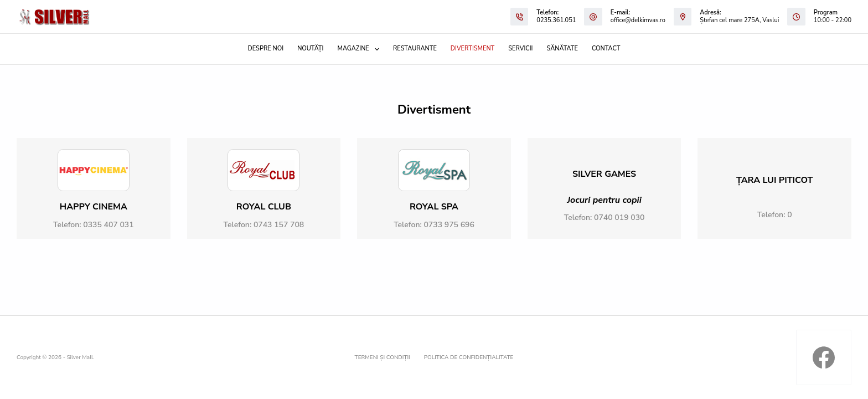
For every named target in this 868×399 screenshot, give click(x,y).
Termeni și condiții (383, 358)
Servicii (520, 48)
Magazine (360, 49)
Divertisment (472, 48)
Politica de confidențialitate (469, 358)
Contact (606, 48)
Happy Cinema (94, 207)
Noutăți (310, 48)
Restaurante (415, 48)
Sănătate (562, 48)
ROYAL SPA (434, 207)
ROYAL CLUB (264, 207)
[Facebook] (824, 357)
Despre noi (266, 48)
